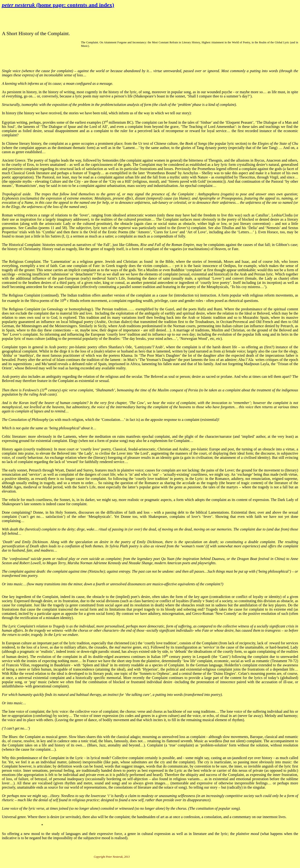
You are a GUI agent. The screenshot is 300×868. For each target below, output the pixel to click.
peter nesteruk (58, 5)
